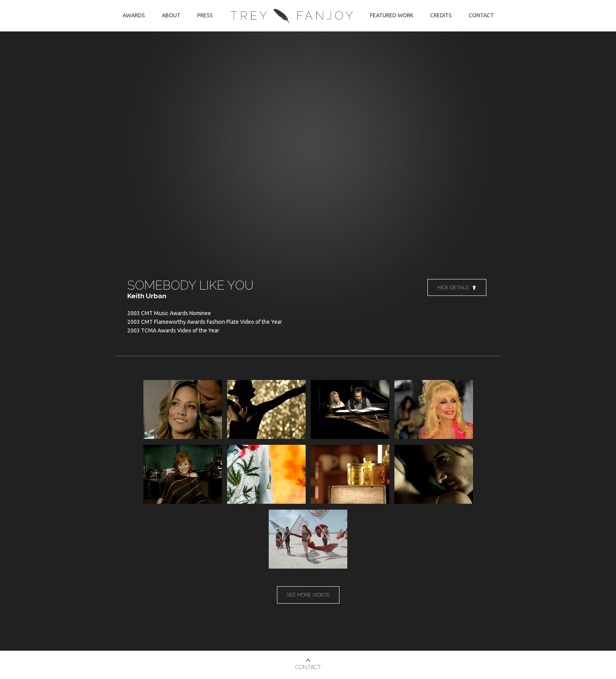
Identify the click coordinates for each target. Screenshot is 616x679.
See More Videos (308, 595)
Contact (481, 15)
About (171, 15)
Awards (134, 15)
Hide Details (457, 287)
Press (205, 15)
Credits (441, 15)
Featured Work (392, 15)
